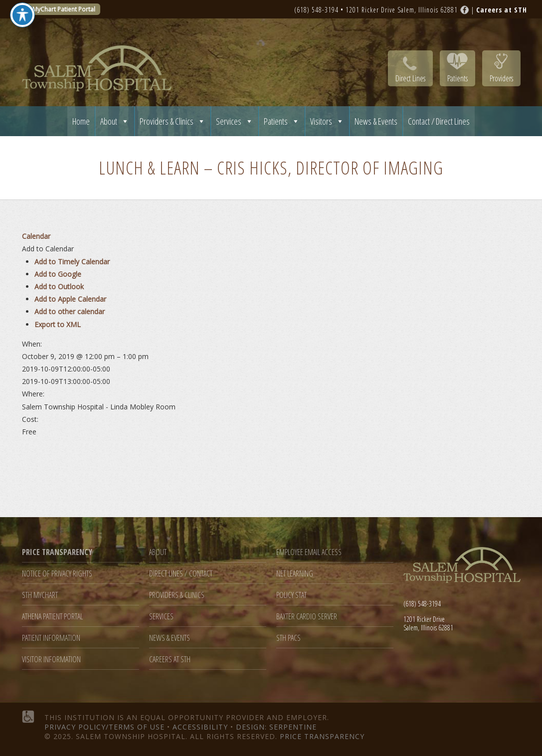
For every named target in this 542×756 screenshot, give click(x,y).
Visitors (327, 121)
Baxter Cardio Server (307, 617)
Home (81, 121)
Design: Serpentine (276, 727)
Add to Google (58, 274)
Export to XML (58, 324)
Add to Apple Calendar (70, 299)
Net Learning (295, 574)
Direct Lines (410, 78)
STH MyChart (40, 595)
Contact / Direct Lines (439, 121)
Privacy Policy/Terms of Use (104, 727)
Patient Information (51, 638)
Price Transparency (322, 736)
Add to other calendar (70, 311)
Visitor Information (51, 660)
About (115, 121)
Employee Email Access (309, 552)
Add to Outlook (59, 286)
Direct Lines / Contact (181, 574)
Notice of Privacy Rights (57, 574)
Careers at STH (170, 660)
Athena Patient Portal (52, 617)
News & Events (376, 121)
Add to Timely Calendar (72, 262)
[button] (48, 249)
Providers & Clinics (173, 121)
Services (235, 121)
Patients (457, 78)
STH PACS (288, 638)
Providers (501, 78)
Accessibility (200, 727)
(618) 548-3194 (316, 10)
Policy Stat (291, 595)
